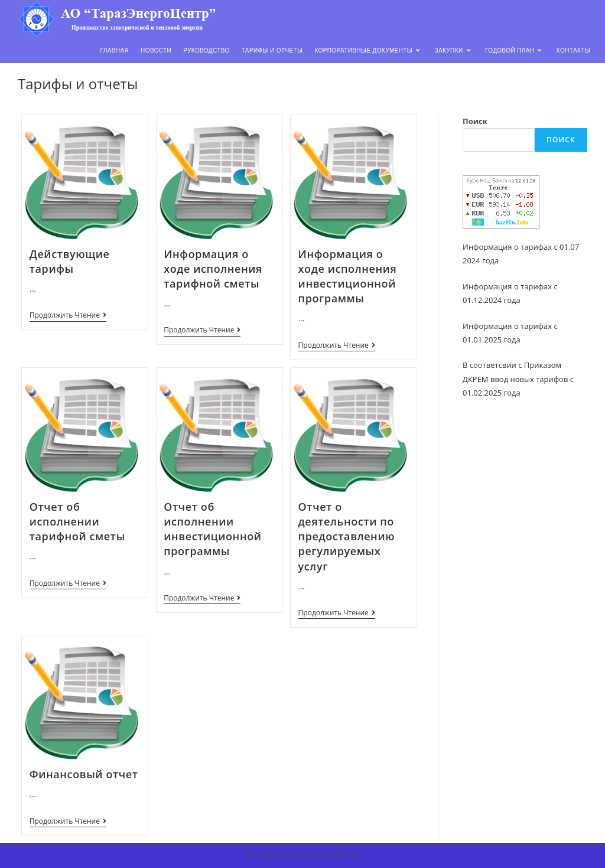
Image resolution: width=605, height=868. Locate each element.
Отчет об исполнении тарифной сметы (77, 521)
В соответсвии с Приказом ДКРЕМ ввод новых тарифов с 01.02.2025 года (518, 379)
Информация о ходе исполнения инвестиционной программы (348, 276)
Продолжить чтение (68, 316)
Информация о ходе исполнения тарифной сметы (213, 269)
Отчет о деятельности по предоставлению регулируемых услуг (347, 536)
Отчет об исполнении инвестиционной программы (212, 529)
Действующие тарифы (70, 261)
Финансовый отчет (84, 774)
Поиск (475, 121)
